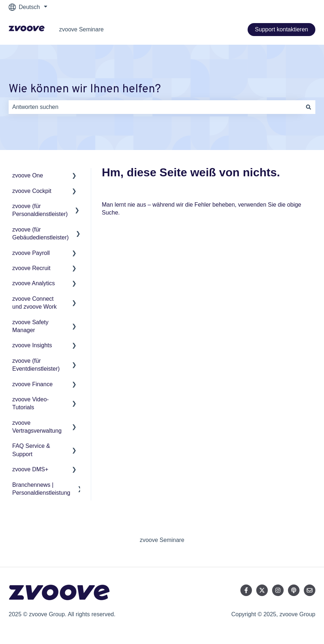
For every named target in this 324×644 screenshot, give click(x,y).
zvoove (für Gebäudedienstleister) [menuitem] (41, 233)
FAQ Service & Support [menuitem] (31, 450)
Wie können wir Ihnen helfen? (85, 89)
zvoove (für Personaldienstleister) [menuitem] (40, 210)
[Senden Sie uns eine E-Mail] (310, 590)
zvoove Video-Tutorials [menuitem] (30, 403)
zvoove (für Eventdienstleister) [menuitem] (36, 365)
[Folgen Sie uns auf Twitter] (262, 590)
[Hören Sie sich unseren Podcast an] (294, 590)
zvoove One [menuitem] (28, 175)
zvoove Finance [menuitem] (32, 384)
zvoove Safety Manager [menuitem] (30, 326)
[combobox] (155, 107)
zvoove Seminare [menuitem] (162, 540)
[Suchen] (309, 107)
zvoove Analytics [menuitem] (34, 283)
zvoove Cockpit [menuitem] (32, 191)
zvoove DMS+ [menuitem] (30, 469)
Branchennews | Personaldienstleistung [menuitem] (41, 489)
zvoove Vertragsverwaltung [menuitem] (37, 427)
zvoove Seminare (81, 29)
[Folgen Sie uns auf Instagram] (278, 590)
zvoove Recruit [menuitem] (31, 268)
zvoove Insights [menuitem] (32, 345)
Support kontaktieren (281, 29)
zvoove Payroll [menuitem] (31, 253)
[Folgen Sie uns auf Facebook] (246, 590)
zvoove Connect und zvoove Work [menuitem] (34, 303)
